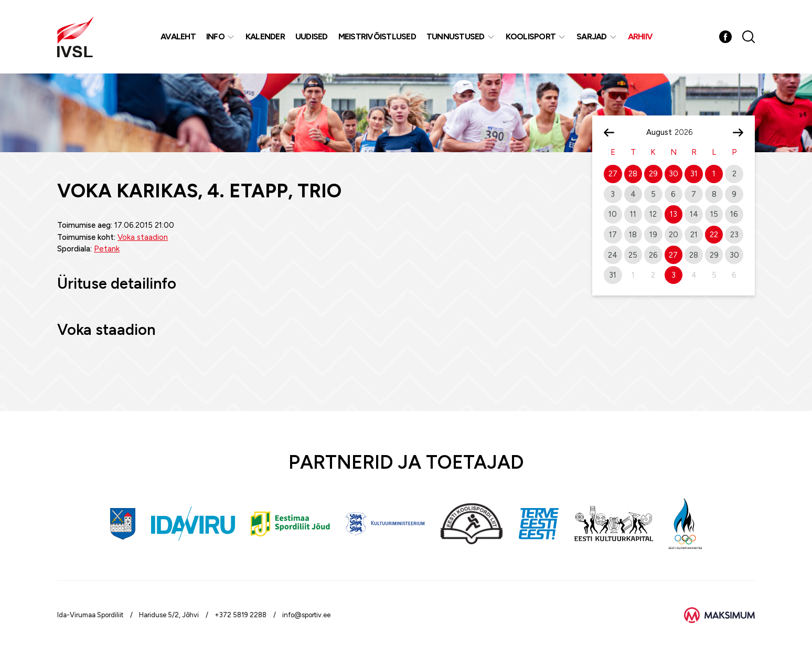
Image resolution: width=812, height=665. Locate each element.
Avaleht (178, 36)
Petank (107, 249)
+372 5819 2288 (241, 615)
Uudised (312, 36)
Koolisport (531, 36)
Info (215, 36)
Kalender (265, 36)
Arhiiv (640, 36)
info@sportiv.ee (306, 615)
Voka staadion (143, 237)
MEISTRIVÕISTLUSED (377, 36)
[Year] (688, 132)
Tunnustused (456, 36)
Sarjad (592, 36)
